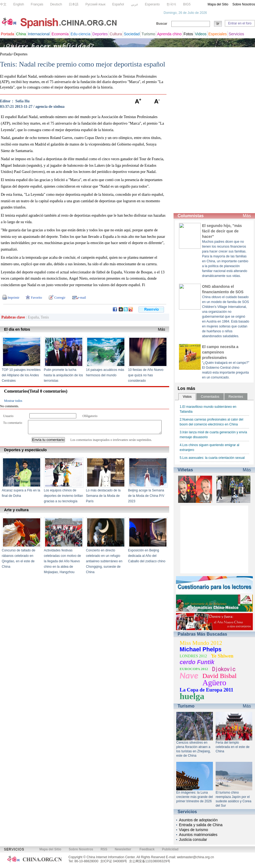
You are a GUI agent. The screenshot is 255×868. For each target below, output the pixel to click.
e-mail (82, 298)
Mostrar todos (13, 401)
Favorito (37, 298)
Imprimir (13, 298)
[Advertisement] (191, 130)
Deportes (21, 54)
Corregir (60, 298)
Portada (6, 54)
